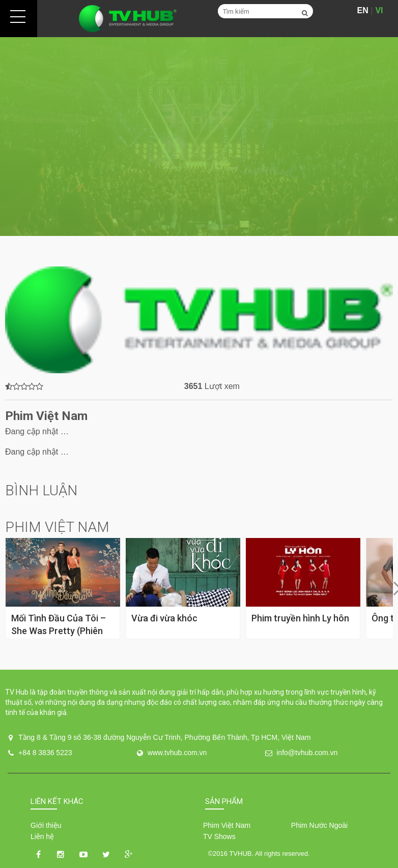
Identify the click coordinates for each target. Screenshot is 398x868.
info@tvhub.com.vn (307, 753)
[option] (199, 137)
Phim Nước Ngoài (319, 825)
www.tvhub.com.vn (177, 753)
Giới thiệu (46, 825)
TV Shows (219, 836)
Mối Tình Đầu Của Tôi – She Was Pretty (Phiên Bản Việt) (59, 631)
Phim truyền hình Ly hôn (300, 618)
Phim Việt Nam (227, 825)
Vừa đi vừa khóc (164, 618)
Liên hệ (42, 836)
